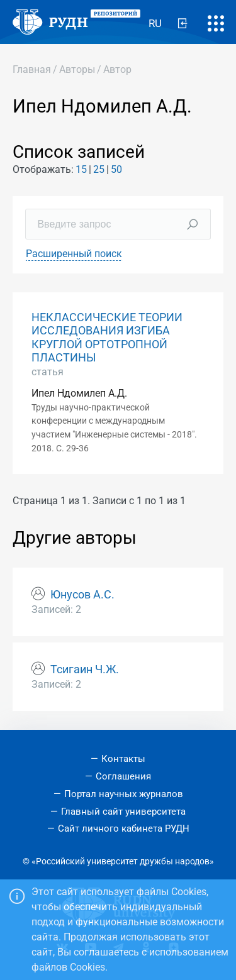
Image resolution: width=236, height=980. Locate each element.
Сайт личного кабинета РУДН (124, 829)
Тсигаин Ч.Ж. (85, 669)
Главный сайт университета (123, 812)
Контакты (123, 759)
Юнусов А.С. (82, 595)
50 (116, 169)
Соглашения (123, 776)
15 (81, 169)
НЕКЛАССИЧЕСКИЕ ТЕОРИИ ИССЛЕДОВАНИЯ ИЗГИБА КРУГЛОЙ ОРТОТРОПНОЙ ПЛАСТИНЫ (107, 337)
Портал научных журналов (124, 794)
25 (99, 169)
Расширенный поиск (74, 254)
